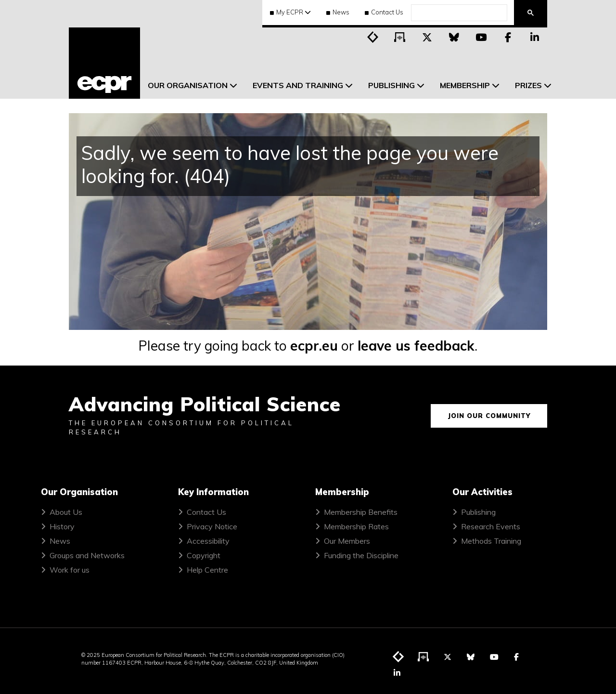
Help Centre (207, 570)
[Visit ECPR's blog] (373, 37)
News (338, 12)
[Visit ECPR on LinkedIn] (535, 37)
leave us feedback (416, 346)
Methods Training (491, 541)
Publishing (478, 512)
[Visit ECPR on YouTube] (481, 37)
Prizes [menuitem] (528, 85)
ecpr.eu (314, 346)
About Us (66, 512)
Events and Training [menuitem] (298, 85)
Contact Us (384, 12)
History (62, 526)
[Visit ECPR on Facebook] (508, 37)
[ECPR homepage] (104, 63)
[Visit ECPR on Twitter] (427, 37)
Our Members (347, 541)
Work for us (70, 570)
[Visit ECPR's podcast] (400, 37)
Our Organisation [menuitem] (188, 85)
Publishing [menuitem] (391, 85)
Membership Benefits (361, 512)
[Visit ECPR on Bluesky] (454, 37)
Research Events (491, 526)
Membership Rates (356, 526)
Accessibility (208, 541)
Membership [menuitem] (465, 85)
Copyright (204, 555)
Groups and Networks (87, 555)
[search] (458, 13)
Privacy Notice (212, 526)
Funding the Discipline (361, 555)
